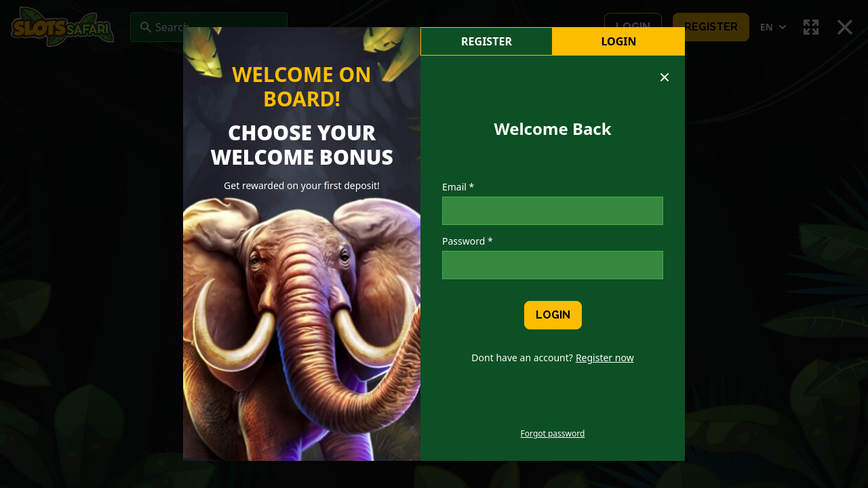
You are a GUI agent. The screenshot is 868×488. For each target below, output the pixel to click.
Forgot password (553, 434)
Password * (468, 241)
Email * (458, 187)
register (487, 41)
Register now (605, 358)
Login (618, 41)
